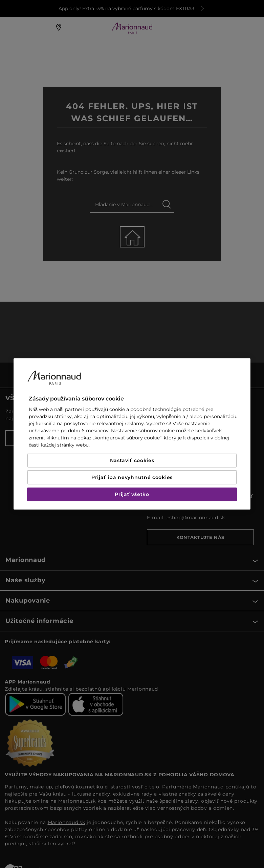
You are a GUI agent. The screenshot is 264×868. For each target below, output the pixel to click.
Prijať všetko (132, 495)
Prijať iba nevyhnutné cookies (132, 478)
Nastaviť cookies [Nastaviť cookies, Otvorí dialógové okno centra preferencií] (132, 461)
